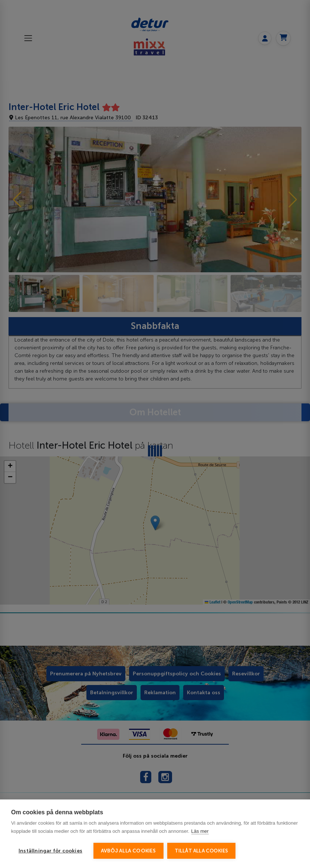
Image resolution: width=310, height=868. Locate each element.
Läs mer (200, 831)
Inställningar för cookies (50, 851)
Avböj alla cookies (128, 851)
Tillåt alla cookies (202, 851)
